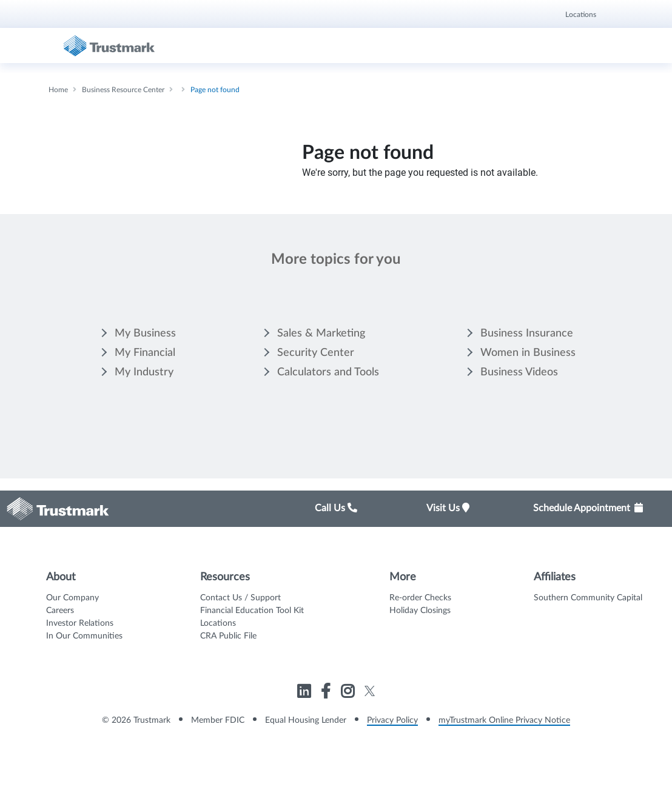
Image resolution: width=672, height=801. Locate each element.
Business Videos (519, 372)
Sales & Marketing (321, 333)
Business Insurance (527, 333)
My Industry (144, 372)
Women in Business (528, 353)
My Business (145, 333)
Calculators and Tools (328, 372)
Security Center (316, 353)
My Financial (145, 353)
